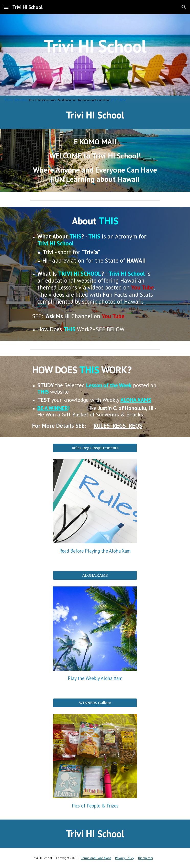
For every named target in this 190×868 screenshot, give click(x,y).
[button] (6, 7)
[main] (95, 58)
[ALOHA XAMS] (95, 576)
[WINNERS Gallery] (95, 703)
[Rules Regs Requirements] (95, 448)
